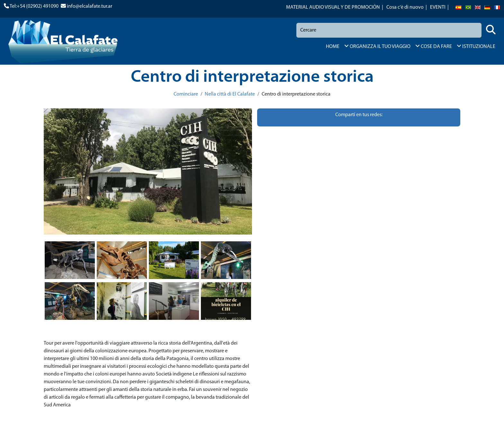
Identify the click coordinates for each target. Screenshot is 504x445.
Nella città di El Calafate (230, 94)
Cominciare (186, 94)
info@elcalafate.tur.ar (90, 6)
